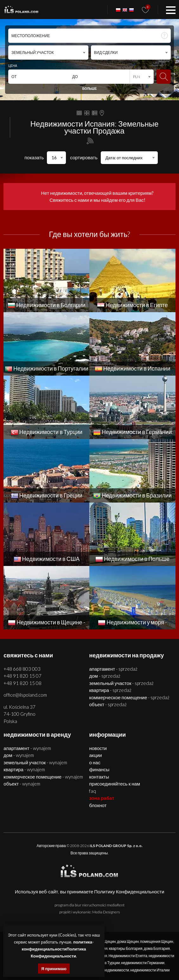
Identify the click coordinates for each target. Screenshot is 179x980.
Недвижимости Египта (128, 956)
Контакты (99, 777)
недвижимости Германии (143, 963)
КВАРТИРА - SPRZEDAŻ (110, 690)
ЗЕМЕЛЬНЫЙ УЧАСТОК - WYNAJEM (35, 762)
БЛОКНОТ (98, 805)
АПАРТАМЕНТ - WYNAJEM (27, 748)
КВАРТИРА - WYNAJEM (24, 769)
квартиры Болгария (125, 948)
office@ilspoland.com (25, 695)
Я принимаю (54, 969)
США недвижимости (112, 970)
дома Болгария (157, 948)
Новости (98, 748)
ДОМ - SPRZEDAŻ (105, 676)
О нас (95, 762)
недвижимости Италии (150, 970)
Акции (95, 755)
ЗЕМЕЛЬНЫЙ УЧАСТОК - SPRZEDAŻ (121, 683)
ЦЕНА (13, 66)
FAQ (93, 791)
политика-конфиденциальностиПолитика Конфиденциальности (58, 949)
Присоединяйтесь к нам (115, 784)
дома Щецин (128, 941)
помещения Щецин (157, 941)
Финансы (99, 769)
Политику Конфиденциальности (129, 891)
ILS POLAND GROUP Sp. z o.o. (116, 846)
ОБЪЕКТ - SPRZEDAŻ (108, 704)
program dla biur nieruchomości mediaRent (89, 905)
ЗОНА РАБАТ (102, 798)
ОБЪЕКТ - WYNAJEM (22, 784)
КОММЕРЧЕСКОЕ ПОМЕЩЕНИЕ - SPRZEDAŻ (129, 697)
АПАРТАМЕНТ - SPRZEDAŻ (113, 669)
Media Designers (106, 912)
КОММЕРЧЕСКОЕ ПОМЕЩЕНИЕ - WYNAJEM (43, 777)
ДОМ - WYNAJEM (19, 755)
